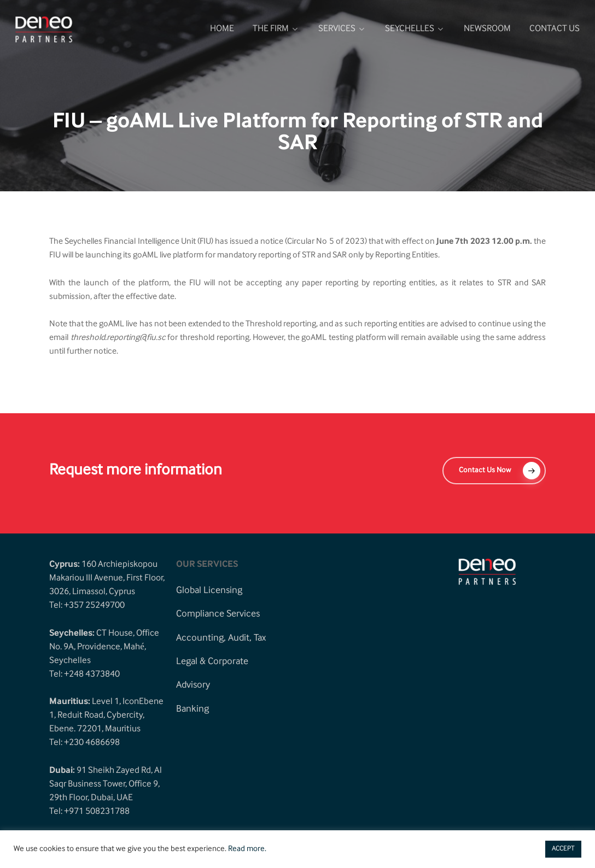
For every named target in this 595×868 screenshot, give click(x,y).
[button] (494, 471)
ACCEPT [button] (563, 849)
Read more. (247, 849)
